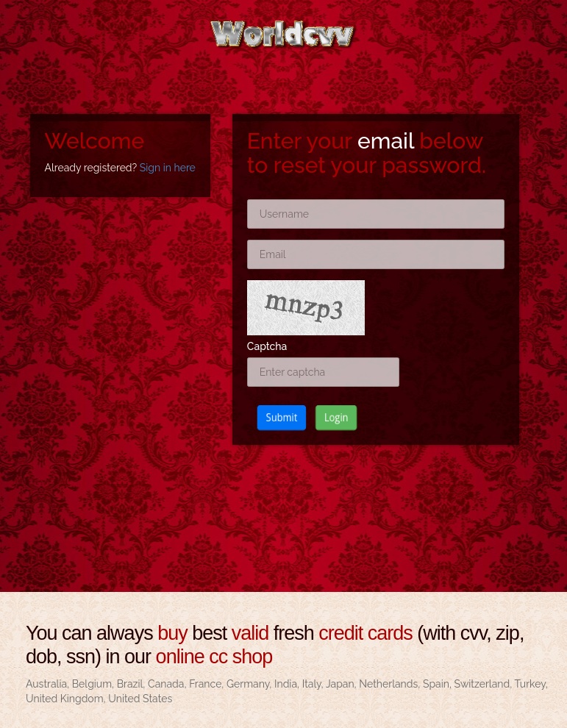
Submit (273, 417)
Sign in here (168, 168)
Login (332, 417)
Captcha (267, 346)
